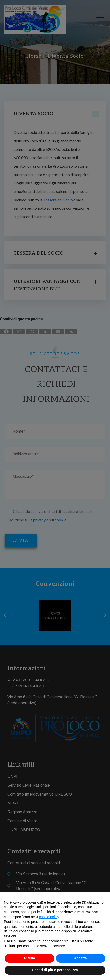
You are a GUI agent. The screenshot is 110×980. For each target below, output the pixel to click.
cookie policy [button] (49, 917)
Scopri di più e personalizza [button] (55, 970)
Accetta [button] (81, 958)
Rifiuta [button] (30, 958)
